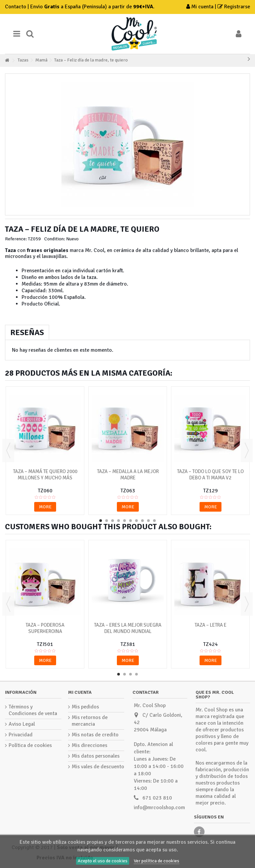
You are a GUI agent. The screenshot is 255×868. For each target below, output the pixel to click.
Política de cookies (30, 745)
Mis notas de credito (95, 735)
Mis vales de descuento (98, 767)
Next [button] (247, 450)
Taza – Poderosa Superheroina (45, 628)
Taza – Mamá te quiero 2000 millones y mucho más (45, 475)
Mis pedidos (85, 707)
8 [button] (142, 521)
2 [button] (107, 521)
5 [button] (125, 521)
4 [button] (119, 521)
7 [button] (136, 521)
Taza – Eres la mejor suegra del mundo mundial (128, 628)
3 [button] (113, 521)
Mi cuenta (201, 7)
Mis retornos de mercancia (90, 721)
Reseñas (27, 332)
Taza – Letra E (211, 625)
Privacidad (21, 735)
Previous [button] (8, 450)
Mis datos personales (96, 756)
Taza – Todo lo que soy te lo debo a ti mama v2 (210, 475)
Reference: (16, 239)
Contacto (16, 7)
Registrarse (234, 7)
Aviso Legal (22, 724)
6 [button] (130, 521)
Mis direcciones (89, 745)
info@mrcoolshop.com (159, 807)
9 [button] (148, 521)
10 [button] (154, 521)
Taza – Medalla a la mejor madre (128, 475)
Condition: (55, 239)
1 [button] (101, 521)
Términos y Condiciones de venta (33, 710)
